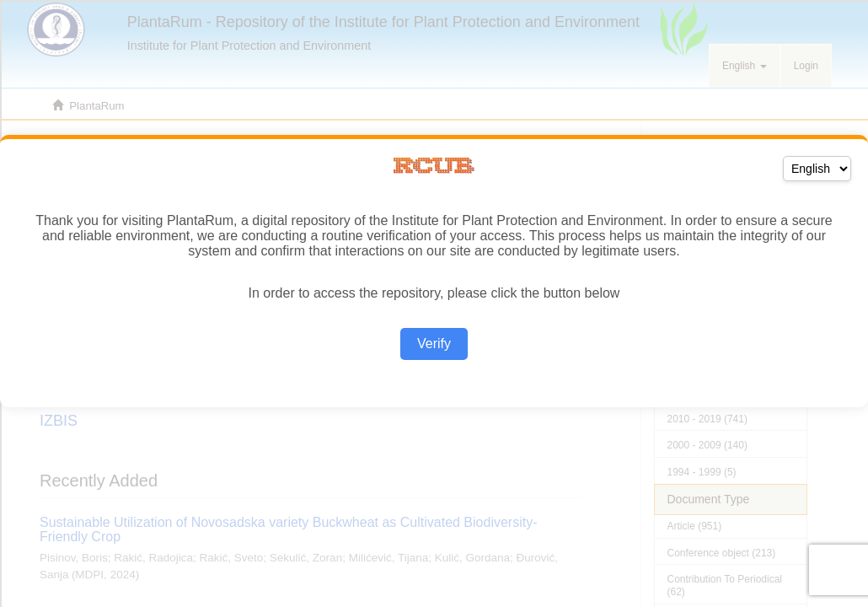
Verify (434, 344)
